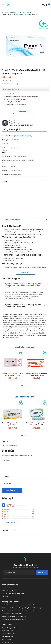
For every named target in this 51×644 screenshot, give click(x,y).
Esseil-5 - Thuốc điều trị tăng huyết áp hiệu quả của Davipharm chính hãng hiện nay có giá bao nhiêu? (23, 254)
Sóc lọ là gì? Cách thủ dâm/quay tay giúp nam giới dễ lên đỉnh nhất (20, 574)
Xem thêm (24, 242)
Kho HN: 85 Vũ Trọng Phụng (16, 563)
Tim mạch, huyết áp (25, 12)
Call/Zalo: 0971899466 (8, 621)
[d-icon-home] (3, 12)
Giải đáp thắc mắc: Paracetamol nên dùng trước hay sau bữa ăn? (19, 580)
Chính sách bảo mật (7, 611)
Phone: (4, 557)
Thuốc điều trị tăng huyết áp (10, 415)
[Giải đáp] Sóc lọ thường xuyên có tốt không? (14, 588)
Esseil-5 (7, 199)
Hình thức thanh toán (7, 606)
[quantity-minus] (3, 111)
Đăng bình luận (11, 459)
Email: (4, 560)
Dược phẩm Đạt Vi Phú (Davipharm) (21, 136)
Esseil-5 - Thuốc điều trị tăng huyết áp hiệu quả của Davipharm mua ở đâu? (23, 275)
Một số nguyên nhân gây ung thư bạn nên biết (14, 586)
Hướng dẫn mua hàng (8, 600)
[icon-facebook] (3, 81)
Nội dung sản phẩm (12, 189)
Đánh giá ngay (11, 492)
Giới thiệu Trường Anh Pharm (9, 597)
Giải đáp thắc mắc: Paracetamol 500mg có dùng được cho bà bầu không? (22, 577)
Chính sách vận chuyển (8, 603)
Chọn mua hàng (22, 111)
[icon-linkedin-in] (10, 81)
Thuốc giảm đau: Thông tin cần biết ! (12, 583)
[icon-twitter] (7, 81)
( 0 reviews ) (14, 84)
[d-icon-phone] (44, 5)
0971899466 (10, 557)
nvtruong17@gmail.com (13, 560)
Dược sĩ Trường (14, 123)
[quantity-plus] (11, 111)
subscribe (42, 542)
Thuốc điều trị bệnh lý (11, 12)
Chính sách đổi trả (7, 608)
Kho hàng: (5, 563)
